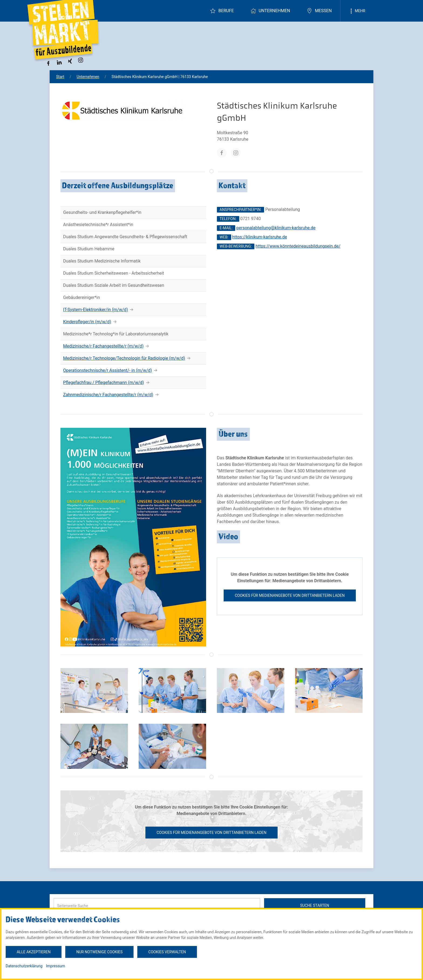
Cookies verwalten (167, 952)
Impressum (56, 966)
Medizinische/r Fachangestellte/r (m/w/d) (103, 346)
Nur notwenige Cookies (99, 952)
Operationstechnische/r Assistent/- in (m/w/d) (108, 370)
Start (60, 77)
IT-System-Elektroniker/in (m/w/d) (95, 310)
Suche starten (315, 905)
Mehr (357, 11)
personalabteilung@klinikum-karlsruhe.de (276, 228)
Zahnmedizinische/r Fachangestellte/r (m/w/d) (108, 395)
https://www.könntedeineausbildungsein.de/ (298, 246)
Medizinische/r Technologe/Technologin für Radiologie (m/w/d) (124, 358)
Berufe (222, 11)
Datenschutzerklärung (24, 966)
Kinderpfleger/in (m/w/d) (87, 322)
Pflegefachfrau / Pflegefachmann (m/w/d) (104, 383)
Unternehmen (270, 11)
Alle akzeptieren (34, 952)
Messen (319, 11)
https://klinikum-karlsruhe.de (260, 237)
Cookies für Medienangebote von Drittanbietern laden (290, 595)
